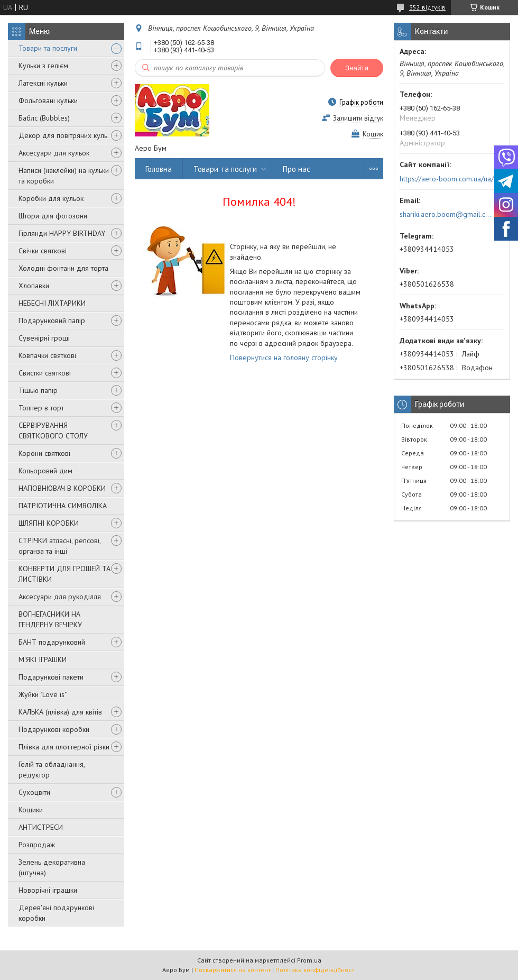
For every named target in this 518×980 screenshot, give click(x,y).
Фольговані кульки (48, 100)
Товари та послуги (48, 48)
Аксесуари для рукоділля (60, 597)
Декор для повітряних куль (63, 135)
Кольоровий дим (45, 471)
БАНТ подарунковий (52, 642)
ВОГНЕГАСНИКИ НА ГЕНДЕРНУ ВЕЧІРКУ (50, 619)
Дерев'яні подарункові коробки (56, 913)
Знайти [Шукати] (357, 68)
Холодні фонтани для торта (63, 268)
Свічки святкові (43, 251)
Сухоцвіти (34, 792)
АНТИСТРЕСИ (41, 827)
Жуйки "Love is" (43, 694)
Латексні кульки (43, 83)
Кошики (31, 810)
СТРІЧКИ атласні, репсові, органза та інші (59, 546)
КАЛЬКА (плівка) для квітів (60, 712)
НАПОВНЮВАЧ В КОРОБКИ (62, 488)
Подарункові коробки (54, 729)
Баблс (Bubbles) (44, 118)
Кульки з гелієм (43, 66)
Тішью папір (38, 390)
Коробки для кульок (51, 198)
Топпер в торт (41, 408)
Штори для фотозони (53, 216)
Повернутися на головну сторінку (284, 358)
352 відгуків (427, 7)
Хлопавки (34, 286)
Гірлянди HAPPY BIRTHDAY (62, 233)
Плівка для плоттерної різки (64, 747)
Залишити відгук (358, 118)
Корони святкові (44, 453)
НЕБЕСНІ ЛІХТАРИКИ (52, 303)
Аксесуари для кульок (54, 153)
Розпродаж (37, 845)
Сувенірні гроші (44, 338)
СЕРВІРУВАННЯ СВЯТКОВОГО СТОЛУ (53, 431)
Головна (159, 169)
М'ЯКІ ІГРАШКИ (43, 660)
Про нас (297, 169)
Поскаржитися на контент (233, 970)
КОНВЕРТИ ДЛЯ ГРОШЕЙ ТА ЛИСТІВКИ (64, 574)
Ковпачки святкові (47, 355)
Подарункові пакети (51, 677)
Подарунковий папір (52, 320)
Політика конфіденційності (316, 970)
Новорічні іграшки (48, 890)
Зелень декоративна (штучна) (52, 867)
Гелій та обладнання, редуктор (52, 770)
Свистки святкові (45, 373)
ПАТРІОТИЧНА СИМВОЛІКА (63, 506)
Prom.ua (309, 960)
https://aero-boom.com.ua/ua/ (447, 179)
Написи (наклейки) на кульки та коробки (64, 176)
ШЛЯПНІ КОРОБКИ (49, 523)
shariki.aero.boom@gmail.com (446, 214)
